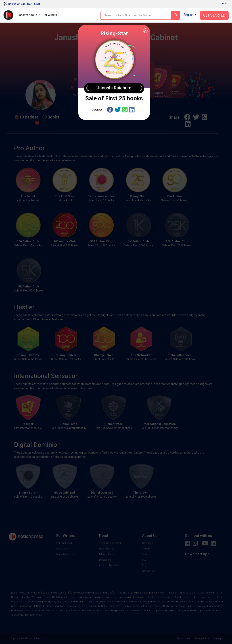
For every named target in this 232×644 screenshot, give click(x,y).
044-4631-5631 (30, 4)
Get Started (214, 15)
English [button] (189, 15)
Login (224, 3)
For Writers (51, 15)
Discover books (28, 15)
